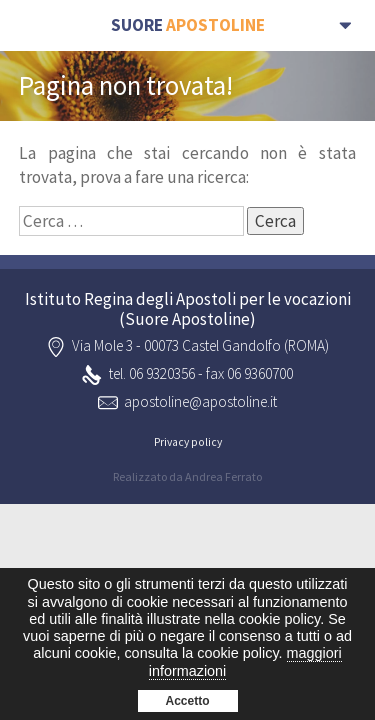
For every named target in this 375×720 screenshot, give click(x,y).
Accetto (187, 701)
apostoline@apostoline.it (200, 401)
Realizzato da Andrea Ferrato (187, 476)
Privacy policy (188, 442)
